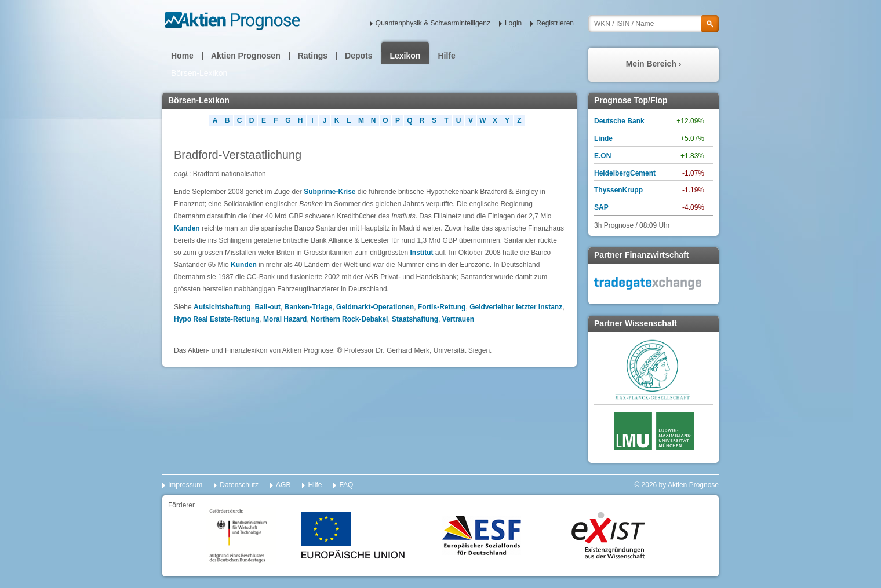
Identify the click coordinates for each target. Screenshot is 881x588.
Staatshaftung (415, 319)
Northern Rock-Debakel (349, 319)
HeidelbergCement (625, 173)
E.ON (602, 156)
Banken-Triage (309, 307)
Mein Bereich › (654, 64)
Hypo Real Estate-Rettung (216, 319)
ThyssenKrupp (618, 190)
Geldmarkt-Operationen (375, 307)
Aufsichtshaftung (222, 307)
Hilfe (446, 56)
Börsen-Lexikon (199, 73)
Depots (358, 56)
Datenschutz (239, 485)
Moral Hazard (285, 319)
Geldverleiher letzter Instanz (516, 307)
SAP (601, 207)
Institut (423, 253)
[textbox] (654, 24)
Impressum (185, 485)
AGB (283, 485)
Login (513, 23)
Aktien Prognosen (246, 56)
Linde (603, 138)
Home (182, 56)
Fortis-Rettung (442, 307)
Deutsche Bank (619, 121)
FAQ (346, 485)
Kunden (187, 228)
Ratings (313, 56)
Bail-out (267, 307)
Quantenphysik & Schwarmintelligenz (433, 23)
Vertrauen (458, 319)
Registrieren (555, 23)
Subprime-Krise (330, 192)
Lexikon (405, 56)
